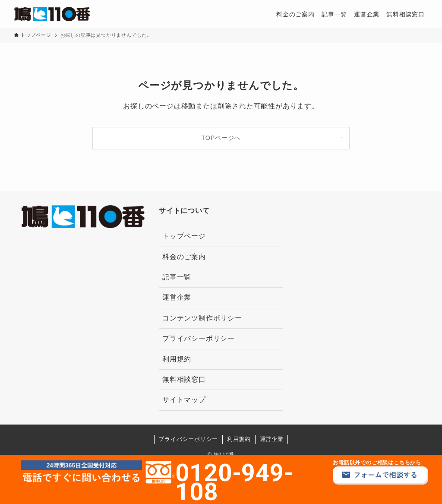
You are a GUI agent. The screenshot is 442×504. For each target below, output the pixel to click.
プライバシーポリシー (199, 338)
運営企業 (177, 297)
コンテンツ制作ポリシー (202, 318)
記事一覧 (177, 277)
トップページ (184, 236)
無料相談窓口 (184, 379)
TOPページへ (221, 138)
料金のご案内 (184, 257)
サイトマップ (184, 400)
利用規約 (177, 359)
